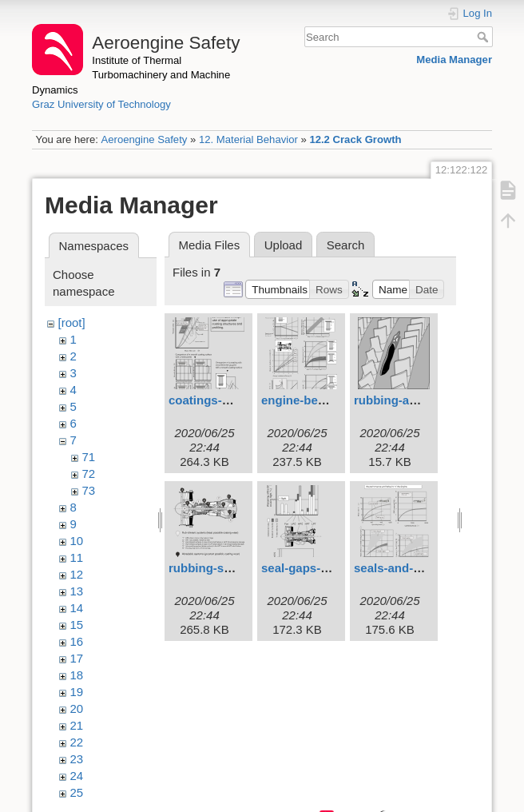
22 (77, 742)
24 (77, 776)
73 (89, 490)
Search (484, 37)
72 (89, 474)
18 (77, 675)
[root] (72, 322)
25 (77, 792)
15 (77, 625)
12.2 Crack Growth (355, 139)
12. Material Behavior (248, 139)
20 (77, 709)
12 (77, 574)
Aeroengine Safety (144, 139)
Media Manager (454, 60)
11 (77, 557)
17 (77, 658)
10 (77, 541)
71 (89, 457)
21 (77, 725)
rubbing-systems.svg (229, 568)
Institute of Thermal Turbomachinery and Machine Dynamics (131, 75)
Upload (284, 245)
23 (77, 759)
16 (77, 641)
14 (77, 608)
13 (77, 591)
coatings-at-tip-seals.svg (239, 400)
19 (77, 692)
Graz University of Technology (101, 104)
